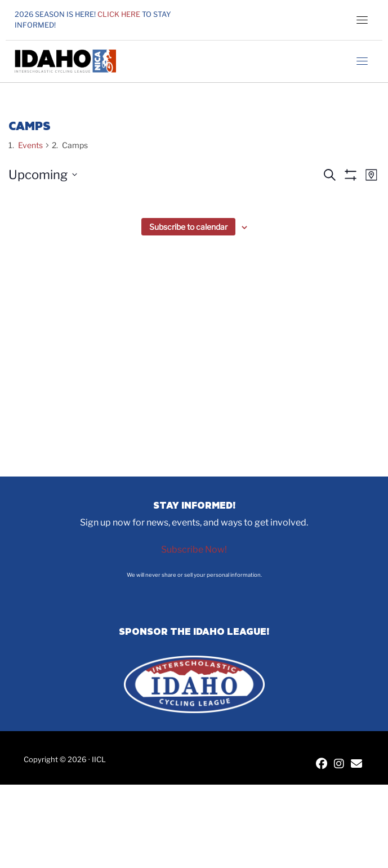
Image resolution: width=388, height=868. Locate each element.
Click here (119, 14)
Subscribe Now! (194, 549)
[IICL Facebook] (322, 765)
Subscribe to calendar (188, 227)
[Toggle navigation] (362, 20)
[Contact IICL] (356, 765)
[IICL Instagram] (339, 765)
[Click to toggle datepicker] (43, 175)
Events (30, 145)
